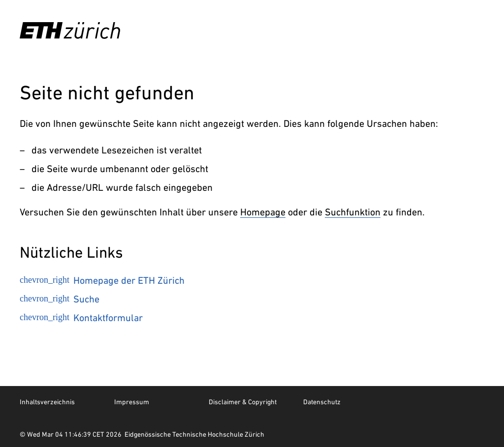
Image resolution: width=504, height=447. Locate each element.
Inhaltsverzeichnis (47, 402)
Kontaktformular (81, 318)
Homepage (263, 212)
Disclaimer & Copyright (243, 402)
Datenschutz (322, 402)
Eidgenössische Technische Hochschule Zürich (194, 434)
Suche (60, 299)
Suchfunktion (353, 212)
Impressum (132, 402)
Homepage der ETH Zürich (102, 280)
